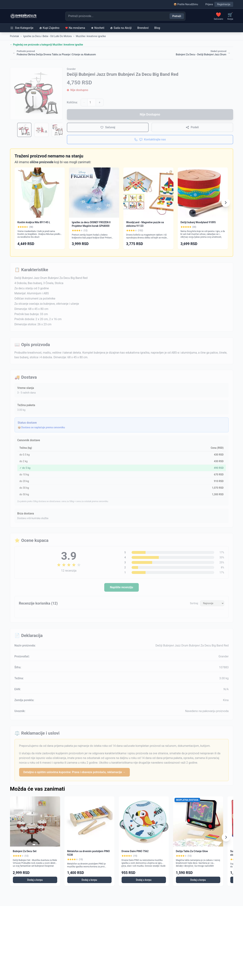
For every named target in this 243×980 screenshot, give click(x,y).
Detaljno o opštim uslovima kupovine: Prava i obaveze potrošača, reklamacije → (74, 772)
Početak (15, 36)
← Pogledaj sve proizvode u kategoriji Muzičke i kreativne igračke (47, 45)
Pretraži (177, 16)
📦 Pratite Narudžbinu (186, 4)
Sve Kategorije (22, 28)
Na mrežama (75, 28)
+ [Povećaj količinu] (100, 102)
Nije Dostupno (150, 114)
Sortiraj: (194, 603)
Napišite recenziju (121, 587)
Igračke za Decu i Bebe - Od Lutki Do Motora (47, 36)
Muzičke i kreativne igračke (91, 36)
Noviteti (98, 28)
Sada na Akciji (121, 28)
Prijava (209, 4)
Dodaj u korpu (35, 880)
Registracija (224, 4)
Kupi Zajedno (49, 28)
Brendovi (143, 28)
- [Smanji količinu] (84, 102)
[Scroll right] (226, 203)
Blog (157, 28)
